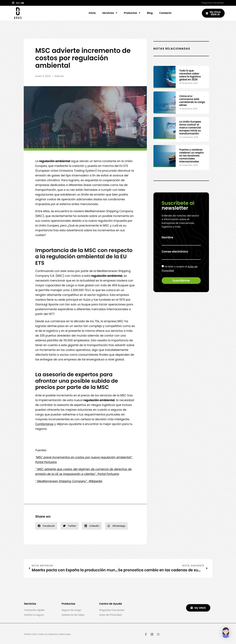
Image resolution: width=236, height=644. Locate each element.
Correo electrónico (175, 252)
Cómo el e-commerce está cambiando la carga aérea (192, 101)
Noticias (59, 76)
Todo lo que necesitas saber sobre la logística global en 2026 (190, 75)
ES (23, 3)
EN (18, 3)
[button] (46, 526)
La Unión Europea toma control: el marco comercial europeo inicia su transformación (190, 128)
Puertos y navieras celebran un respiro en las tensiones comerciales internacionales (192, 156)
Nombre (167, 237)
